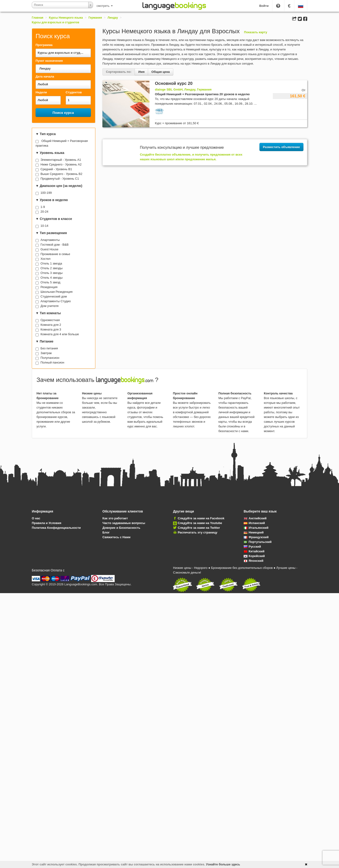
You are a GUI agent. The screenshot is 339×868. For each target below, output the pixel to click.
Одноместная (50, 320)
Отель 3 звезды (52, 273)
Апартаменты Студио (56, 301)
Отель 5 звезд (50, 282)
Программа (44, 45)
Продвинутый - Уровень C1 (60, 179)
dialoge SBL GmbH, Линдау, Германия (183, 89)
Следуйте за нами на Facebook (201, 518)
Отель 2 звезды (52, 268)
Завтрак (46, 353)
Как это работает (115, 518)
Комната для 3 (51, 329)
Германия (95, 18)
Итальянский (256, 528)
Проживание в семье (55, 254)
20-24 (44, 212)
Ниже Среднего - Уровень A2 (61, 164)
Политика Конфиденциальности (56, 528)
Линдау (113, 18)
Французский (256, 537)
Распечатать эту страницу (198, 532)
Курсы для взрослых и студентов (55, 22)
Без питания (49, 348)
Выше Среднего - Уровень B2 (61, 174)
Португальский (258, 542)
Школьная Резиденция (56, 292)
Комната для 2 (51, 325)
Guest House (49, 249)
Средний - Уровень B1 (56, 169)
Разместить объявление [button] (281, 147)
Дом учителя (50, 306)
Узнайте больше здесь (223, 864)
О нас (36, 518)
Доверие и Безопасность (121, 528)
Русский (252, 547)
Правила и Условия (46, 523)
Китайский (254, 551)
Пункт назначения (49, 61)
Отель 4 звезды (52, 278)
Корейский (254, 556)
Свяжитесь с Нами (116, 537)
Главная (38, 18)
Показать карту (256, 32)
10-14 (44, 226)
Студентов (74, 92)
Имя (141, 72)
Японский (254, 561)
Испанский (254, 523)
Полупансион (50, 358)
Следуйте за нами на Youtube (200, 523)
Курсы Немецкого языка (66, 18)
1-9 (43, 207)
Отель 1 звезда (51, 263)
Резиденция (49, 287)
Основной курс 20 (174, 83)
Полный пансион (52, 362)
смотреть (105, 6)
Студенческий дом (54, 296)
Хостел (45, 259)
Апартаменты (50, 240)
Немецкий (254, 532)
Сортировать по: (119, 72)
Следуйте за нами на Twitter (199, 528)
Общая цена (161, 72)
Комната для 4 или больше (60, 334)
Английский (255, 518)
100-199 (46, 193)
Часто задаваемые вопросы (124, 523)
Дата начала (45, 76)
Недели (41, 92)
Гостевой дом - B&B (54, 245)
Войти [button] (264, 6)
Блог (106, 532)
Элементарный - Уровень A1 (61, 160)
